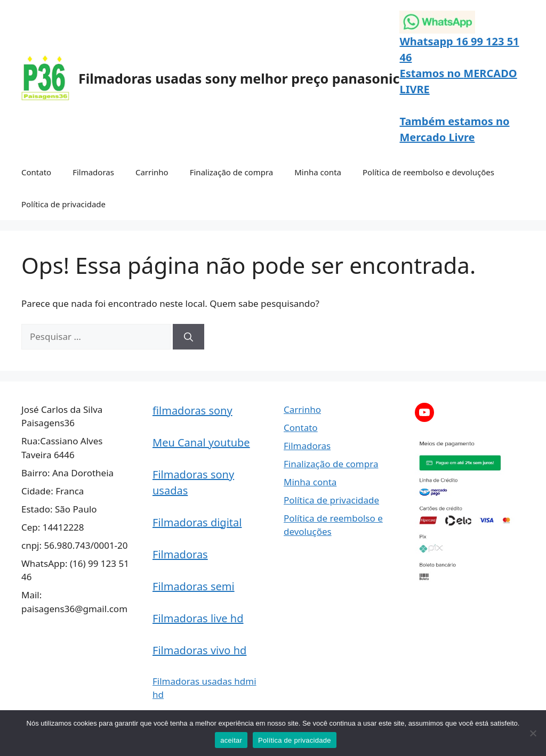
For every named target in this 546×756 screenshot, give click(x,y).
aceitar (231, 740)
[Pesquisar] (188, 337)
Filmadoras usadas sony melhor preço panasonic (239, 78)
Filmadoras (93, 172)
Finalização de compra (232, 172)
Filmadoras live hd (198, 618)
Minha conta (318, 172)
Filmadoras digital (197, 522)
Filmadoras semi (194, 586)
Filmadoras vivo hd (199, 650)
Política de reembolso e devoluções (428, 172)
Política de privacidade (63, 204)
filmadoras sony (192, 410)
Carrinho (152, 172)
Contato (36, 172)
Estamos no (431, 73)
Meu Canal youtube (201, 442)
